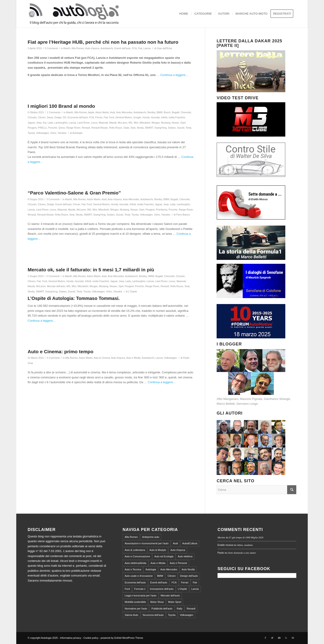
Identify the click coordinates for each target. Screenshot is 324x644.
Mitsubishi (145, 123)
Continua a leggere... (174, 75)
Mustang (166, 123)
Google (137, 117)
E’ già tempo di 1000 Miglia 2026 (246, 537)
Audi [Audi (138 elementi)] (175, 543)
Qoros (62, 128)
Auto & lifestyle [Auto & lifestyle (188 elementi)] (158, 550)
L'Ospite (133, 291)
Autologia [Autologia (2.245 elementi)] (151, 569)
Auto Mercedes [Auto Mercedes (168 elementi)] (169, 569)
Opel (183, 123)
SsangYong (160, 128)
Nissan (175, 123)
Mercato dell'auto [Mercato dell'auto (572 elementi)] (170, 595)
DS (65, 117)
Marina (221, 537)
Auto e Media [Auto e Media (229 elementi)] (158, 563)
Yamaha (62, 133)
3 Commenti (53, 199)
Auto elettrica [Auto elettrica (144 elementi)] (185, 556)
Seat (133, 128)
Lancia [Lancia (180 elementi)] (195, 589)
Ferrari (99, 117)
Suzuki (181, 128)
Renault (86, 128)
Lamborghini (61, 123)
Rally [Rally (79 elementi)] (180, 609)
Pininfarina (162, 210)
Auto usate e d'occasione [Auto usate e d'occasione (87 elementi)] (139, 576)
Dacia (50, 117)
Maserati (103, 123)
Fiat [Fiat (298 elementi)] (195, 582)
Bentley (151, 112)
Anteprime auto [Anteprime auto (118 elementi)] (151, 537)
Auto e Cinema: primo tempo (61, 352)
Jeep (39, 123)
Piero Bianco (183, 215)
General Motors (124, 117)
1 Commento (54, 112)
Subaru (172, 128)
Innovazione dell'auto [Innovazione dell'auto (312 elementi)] (162, 589)
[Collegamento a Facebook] (265, 638)
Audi (113, 112)
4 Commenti (53, 358)
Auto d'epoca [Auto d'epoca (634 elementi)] (178, 550)
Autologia (77, 133)
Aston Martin (102, 112)
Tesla (188, 128)
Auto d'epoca (92, 48)
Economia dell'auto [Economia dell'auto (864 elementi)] (135, 582)
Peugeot (32, 128)
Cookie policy (91, 638)
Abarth (67, 48)
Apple (91, 112)
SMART (149, 128)
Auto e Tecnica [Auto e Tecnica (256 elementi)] (133, 569)
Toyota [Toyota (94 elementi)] (172, 615)
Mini (136, 123)
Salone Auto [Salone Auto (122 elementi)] (131, 615)
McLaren (123, 123)
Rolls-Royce (116, 128)
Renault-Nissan (100, 128)
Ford (112, 117)
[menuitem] (184, 14)
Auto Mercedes (124, 112)
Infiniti (164, 117)
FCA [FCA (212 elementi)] (174, 582)
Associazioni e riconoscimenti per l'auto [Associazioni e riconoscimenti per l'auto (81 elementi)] (147, 543)
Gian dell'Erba (164, 48)
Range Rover (73, 128)
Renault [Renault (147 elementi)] (191, 609)
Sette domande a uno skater (242, 553)
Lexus (94, 123)
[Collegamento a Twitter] (272, 638)
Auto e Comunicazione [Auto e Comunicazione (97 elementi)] (137, 556)
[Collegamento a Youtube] (279, 638)
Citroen (42, 117)
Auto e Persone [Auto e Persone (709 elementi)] (178, 563)
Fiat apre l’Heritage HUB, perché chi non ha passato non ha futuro (103, 42)
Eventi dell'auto (122, 48)
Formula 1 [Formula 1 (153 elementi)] (140, 589)
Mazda (113, 123)
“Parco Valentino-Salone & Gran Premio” (74, 193)
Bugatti (176, 112)
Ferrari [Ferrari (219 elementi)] (185, 582)
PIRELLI (42, 128)
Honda (146, 117)
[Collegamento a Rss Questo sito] (286, 638)
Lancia (147, 48)
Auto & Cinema (102, 358)
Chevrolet (186, 112)
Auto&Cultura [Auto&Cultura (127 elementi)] (190, 543)
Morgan (156, 123)
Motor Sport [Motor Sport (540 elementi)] (175, 602)
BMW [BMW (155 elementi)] (160, 576)
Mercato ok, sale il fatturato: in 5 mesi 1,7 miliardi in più (91, 270)
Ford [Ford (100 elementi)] (127, 589)
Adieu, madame (245, 545)
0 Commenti (53, 276)
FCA (134, 48)
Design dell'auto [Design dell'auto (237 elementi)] (189, 576)
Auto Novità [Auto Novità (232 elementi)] (188, 569)
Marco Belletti (226, 404)
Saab (126, 128)
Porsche (53, 128)
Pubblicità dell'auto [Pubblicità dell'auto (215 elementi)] (162, 609)
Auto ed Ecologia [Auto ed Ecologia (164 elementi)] (164, 556)
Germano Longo (247, 404)
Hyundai (155, 117)
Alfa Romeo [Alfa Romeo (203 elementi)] (131, 537)
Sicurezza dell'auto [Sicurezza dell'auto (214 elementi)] (153, 615)
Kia (45, 123)
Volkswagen (43, 133)
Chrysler (32, 117)
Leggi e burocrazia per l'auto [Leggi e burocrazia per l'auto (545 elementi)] (140, 595)
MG (131, 123)
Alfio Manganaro (227, 399)
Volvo (53, 133)
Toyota (31, 133)
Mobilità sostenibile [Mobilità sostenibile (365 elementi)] (135, 602)
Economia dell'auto (78, 117)
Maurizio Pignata (251, 399)
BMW (159, 112)
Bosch (167, 112)
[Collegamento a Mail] (293, 638)
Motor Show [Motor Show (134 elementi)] (157, 602)
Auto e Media (133, 358)
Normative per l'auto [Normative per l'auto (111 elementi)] (136, 609)
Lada (50, 123)
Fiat (140, 48)
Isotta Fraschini (177, 117)
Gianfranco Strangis (277, 399)
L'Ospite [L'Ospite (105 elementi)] (182, 589)
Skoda (140, 128)
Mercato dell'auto (56, 286)
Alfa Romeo (78, 48)
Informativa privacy (71, 638)
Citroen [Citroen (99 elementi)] (172, 576)
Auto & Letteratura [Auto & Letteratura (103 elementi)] (135, 550)
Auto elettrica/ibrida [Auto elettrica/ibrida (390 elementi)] (135, 563)
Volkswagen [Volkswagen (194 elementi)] (187, 615)
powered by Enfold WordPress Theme (122, 638)
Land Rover (84, 123)
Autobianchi (107, 48)
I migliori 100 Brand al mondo (61, 106)
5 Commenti (51, 48)
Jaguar (31, 123)
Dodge (58, 117)
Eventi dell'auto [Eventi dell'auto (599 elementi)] (159, 582)
